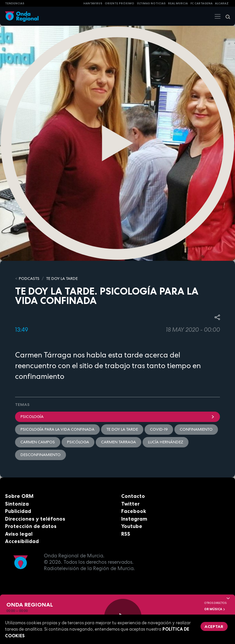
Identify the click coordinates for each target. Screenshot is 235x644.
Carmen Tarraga (119, 442)
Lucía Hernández (166, 442)
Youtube (132, 526)
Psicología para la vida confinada (57, 429)
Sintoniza (17, 504)
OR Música (215, 609)
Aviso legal (19, 534)
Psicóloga (78, 442)
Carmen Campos (38, 442)
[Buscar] (226, 16)
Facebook (134, 511)
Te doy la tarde (62, 279)
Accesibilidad (22, 541)
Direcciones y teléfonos (35, 519)
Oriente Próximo (120, 3)
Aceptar (214, 626)
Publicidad (18, 511)
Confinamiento (196, 429)
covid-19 (159, 429)
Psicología (117, 417)
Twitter (130, 504)
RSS (126, 534)
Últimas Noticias (151, 3)
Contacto (133, 496)
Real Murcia (178, 3)
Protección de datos (31, 526)
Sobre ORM (19, 496)
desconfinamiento (41, 455)
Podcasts (29, 279)
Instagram (134, 519)
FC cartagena (202, 3)
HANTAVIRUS (93, 3)
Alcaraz (222, 3)
